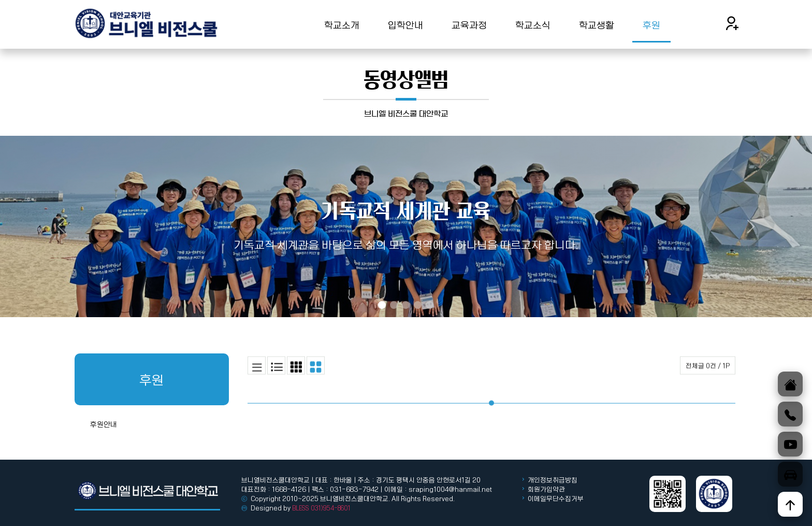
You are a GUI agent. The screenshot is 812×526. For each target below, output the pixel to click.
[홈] (790, 384)
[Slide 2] (394, 305)
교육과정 (469, 25)
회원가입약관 (546, 489)
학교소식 (533, 25)
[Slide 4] (418, 305)
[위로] (790, 504)
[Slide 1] (382, 305)
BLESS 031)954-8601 (321, 508)
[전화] (790, 414)
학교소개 (342, 25)
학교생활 (597, 25)
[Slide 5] (430, 305)
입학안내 (405, 25)
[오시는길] (790, 474)
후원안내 (104, 447)
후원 (651, 25)
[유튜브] (790, 444)
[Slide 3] (406, 305)
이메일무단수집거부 (556, 499)
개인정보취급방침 (552, 480)
